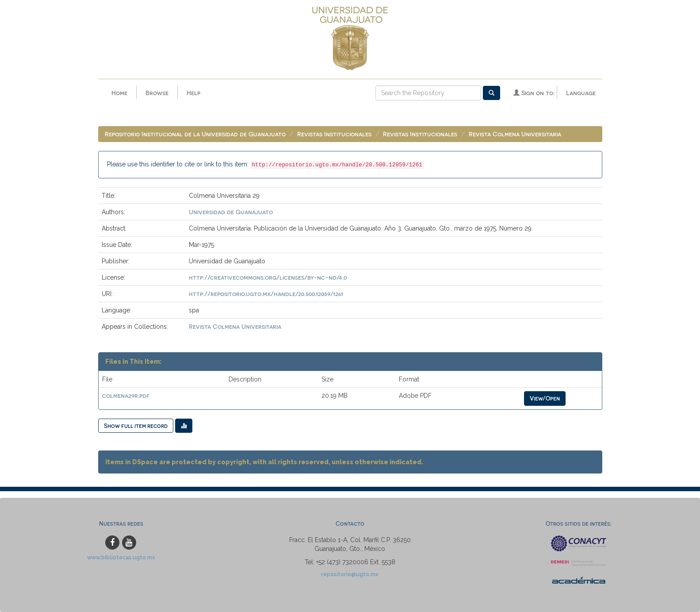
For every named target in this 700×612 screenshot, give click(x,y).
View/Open (545, 398)
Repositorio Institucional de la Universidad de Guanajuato (195, 134)
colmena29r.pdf (126, 395)
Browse (157, 93)
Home (119, 93)
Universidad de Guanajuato (231, 212)
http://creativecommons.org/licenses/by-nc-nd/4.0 (268, 277)
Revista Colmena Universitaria (515, 134)
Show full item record (136, 425)
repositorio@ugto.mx (350, 574)
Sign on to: (534, 93)
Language (581, 93)
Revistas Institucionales (334, 134)
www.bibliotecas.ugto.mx (121, 557)
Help (193, 93)
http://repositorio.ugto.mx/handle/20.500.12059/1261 (266, 294)
